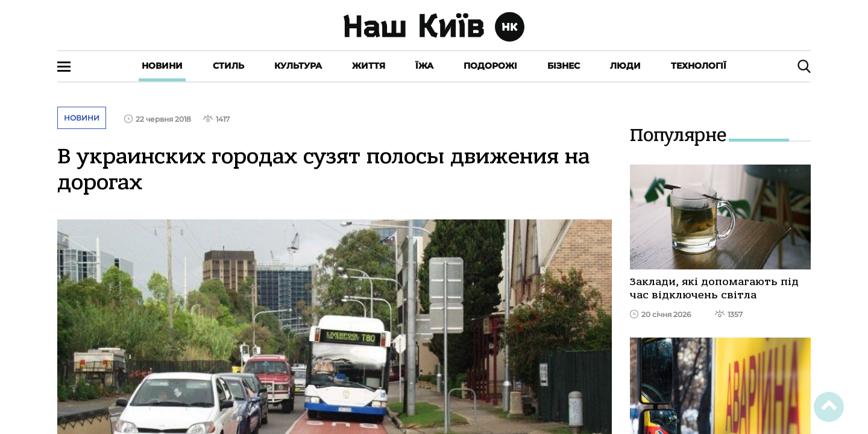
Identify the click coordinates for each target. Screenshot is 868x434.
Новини (162, 66)
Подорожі (490, 66)
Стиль (228, 66)
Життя (369, 66)
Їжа (424, 66)
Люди (625, 66)
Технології (699, 66)
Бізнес (564, 66)
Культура (298, 66)
